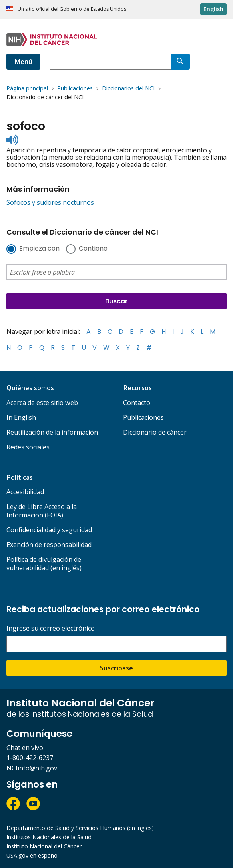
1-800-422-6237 (30, 758)
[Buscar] (180, 62)
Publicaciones (143, 417)
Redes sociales (28, 447)
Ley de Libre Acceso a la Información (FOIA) (42, 511)
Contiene (93, 249)
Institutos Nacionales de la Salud (49, 837)
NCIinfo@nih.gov (32, 768)
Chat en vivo (25, 748)
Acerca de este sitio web (42, 403)
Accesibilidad (25, 492)
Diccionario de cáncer (155, 432)
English (213, 9)
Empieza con (39, 249)
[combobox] (110, 62)
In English (21, 417)
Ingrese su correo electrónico (51, 628)
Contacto (137, 403)
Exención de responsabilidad (49, 545)
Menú (23, 62)
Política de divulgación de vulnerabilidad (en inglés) (44, 564)
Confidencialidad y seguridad (49, 530)
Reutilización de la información (52, 432)
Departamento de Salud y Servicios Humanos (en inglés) (80, 828)
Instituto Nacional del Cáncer (44, 846)
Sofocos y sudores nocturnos (50, 202)
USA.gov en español (33, 855)
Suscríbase (117, 668)
